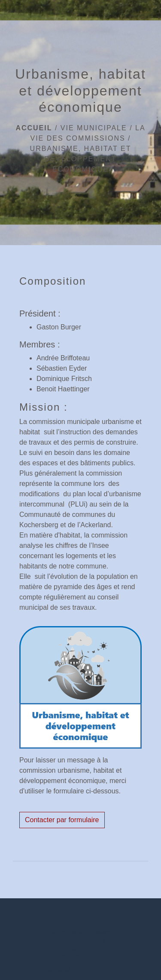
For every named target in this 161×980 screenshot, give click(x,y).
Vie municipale (94, 128)
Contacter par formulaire (62, 820)
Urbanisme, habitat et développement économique (81, 159)
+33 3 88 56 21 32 (81, 957)
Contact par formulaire (80, 969)
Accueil (34, 128)
